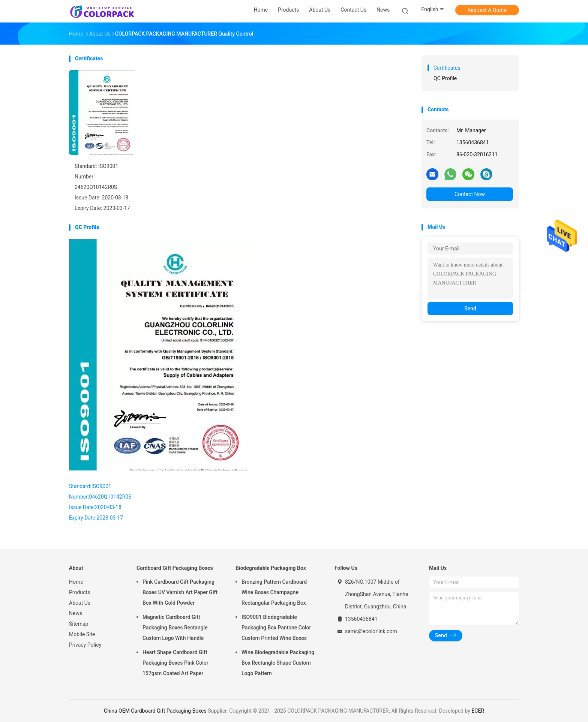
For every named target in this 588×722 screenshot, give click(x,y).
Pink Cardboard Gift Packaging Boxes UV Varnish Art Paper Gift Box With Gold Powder (180, 592)
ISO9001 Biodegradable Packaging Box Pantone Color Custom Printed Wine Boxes (276, 628)
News (76, 613)
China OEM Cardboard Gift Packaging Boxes (155, 711)
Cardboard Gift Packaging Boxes (175, 568)
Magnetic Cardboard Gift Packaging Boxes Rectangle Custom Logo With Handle (175, 628)
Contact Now (470, 194)
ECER (478, 711)
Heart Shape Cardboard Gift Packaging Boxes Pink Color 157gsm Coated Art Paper (175, 663)
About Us (80, 603)
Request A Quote (487, 10)
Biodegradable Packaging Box (271, 568)
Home (76, 582)
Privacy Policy (85, 645)
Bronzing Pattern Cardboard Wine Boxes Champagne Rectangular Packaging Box (274, 592)
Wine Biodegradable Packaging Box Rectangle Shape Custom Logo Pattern (278, 663)
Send (470, 309)
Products (79, 592)
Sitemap (79, 624)
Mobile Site (82, 634)
